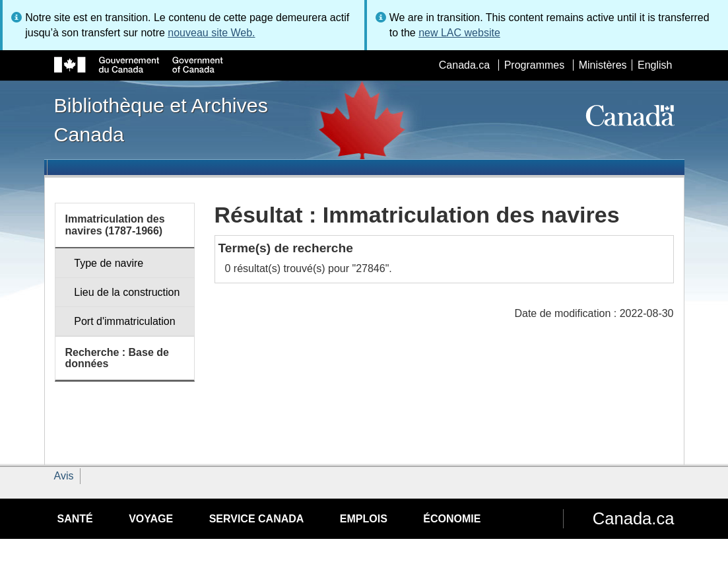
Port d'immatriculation (124, 321)
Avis (64, 476)
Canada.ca (464, 65)
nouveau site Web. (211, 33)
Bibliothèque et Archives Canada (161, 120)
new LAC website (459, 33)
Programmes (535, 65)
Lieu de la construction (127, 292)
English (655, 65)
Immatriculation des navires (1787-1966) (115, 225)
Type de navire (109, 263)
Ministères (603, 65)
